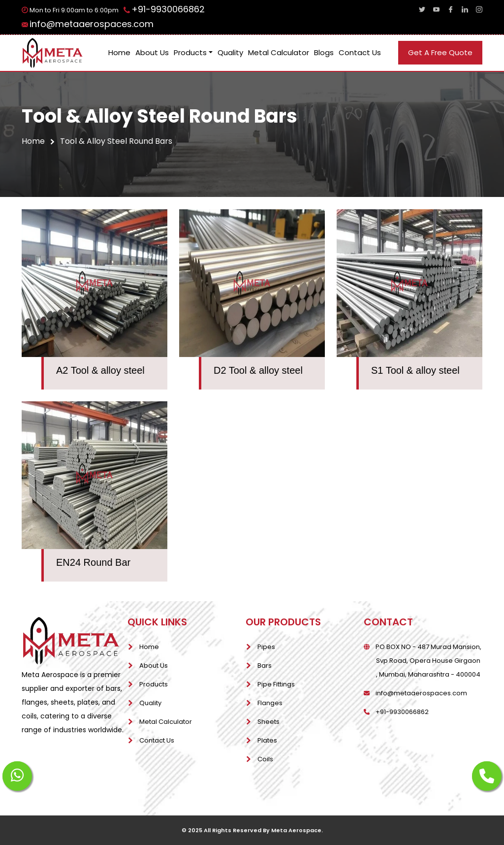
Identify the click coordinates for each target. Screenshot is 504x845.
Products (190, 52)
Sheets (268, 722)
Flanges (270, 703)
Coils (265, 759)
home (38, 141)
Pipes (266, 647)
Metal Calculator (279, 52)
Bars (265, 666)
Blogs (324, 52)
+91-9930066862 (168, 9)
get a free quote (440, 52)
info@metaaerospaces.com (92, 24)
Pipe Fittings (276, 684)
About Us (152, 52)
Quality (230, 52)
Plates (267, 740)
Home (119, 52)
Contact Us (360, 52)
